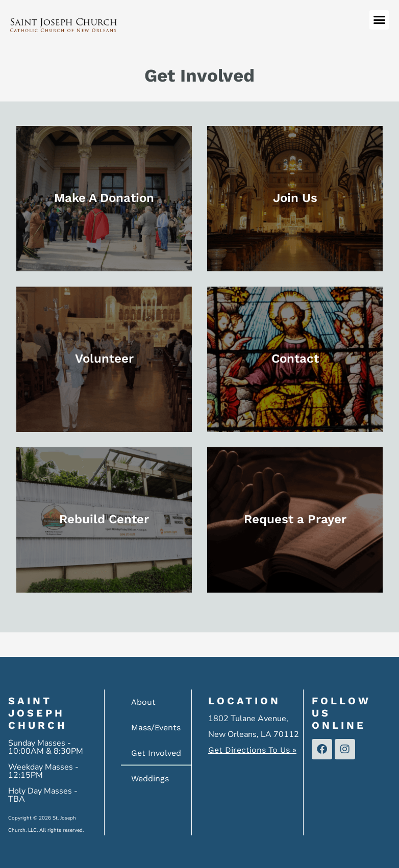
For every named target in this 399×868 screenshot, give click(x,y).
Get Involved (156, 753)
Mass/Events (156, 727)
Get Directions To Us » (252, 750)
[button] (379, 20)
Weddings (150, 778)
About (143, 702)
